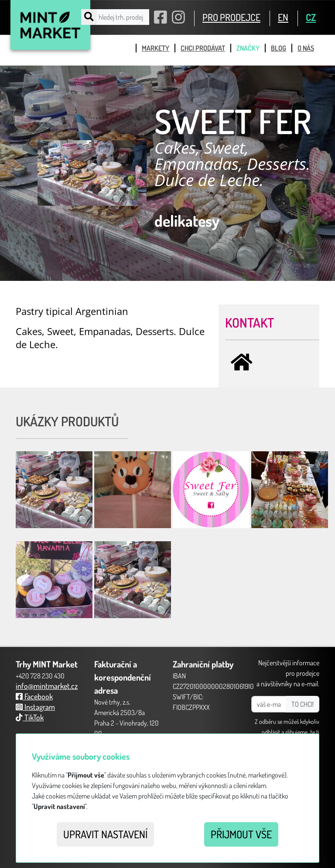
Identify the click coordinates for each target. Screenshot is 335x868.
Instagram (35, 707)
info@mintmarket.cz (47, 686)
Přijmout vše (241, 834)
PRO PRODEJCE (231, 17)
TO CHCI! (303, 704)
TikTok (30, 717)
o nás (306, 48)
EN (283, 17)
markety (156, 48)
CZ (311, 17)
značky (248, 48)
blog (279, 48)
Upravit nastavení (105, 834)
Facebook (34, 696)
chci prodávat (203, 48)
